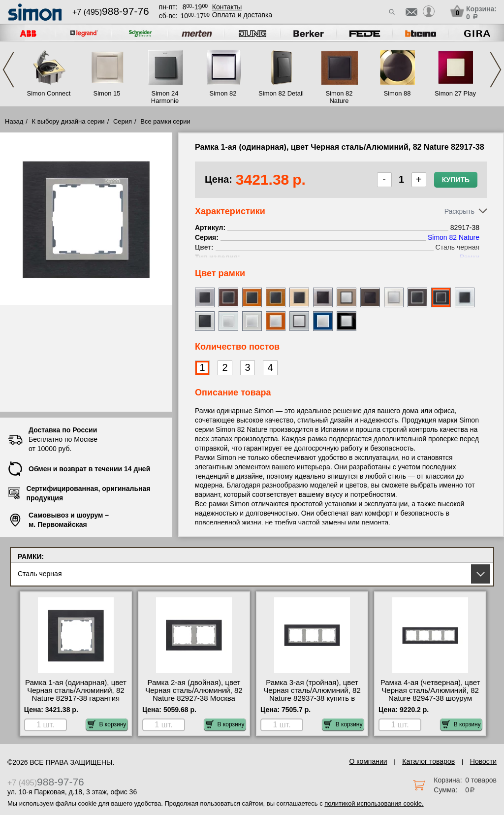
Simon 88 (397, 93)
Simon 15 (107, 93)
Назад (14, 121)
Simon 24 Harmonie (165, 97)
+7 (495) (111, 12)
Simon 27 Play (455, 93)
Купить (456, 180)
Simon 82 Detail (281, 93)
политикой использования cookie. (374, 803)
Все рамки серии (165, 121)
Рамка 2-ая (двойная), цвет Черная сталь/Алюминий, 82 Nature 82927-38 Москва (194, 690)
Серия (123, 121)
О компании (368, 761)
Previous (8, 70)
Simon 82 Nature (339, 97)
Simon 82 (223, 93)
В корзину (107, 724)
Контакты (227, 7)
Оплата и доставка (242, 15)
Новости (483, 761)
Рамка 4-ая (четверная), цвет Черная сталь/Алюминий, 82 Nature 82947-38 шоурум (430, 690)
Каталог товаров (428, 761)
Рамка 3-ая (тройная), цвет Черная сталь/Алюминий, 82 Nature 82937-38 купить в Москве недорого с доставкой (312, 694)
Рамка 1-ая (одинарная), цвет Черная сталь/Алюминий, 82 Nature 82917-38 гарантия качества (76, 694)
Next (496, 70)
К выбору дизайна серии (68, 121)
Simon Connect (49, 93)
